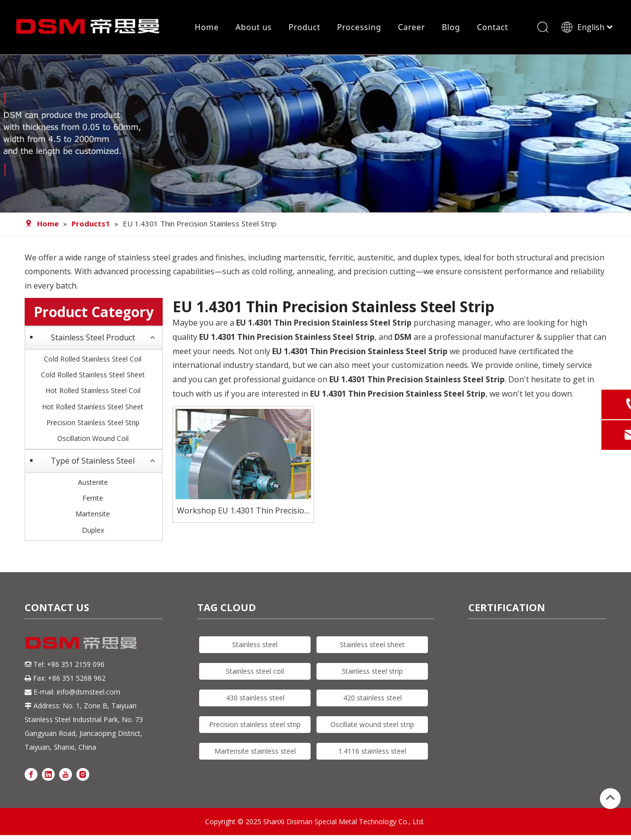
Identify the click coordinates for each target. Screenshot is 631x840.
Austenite (93, 482)
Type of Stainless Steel (93, 461)
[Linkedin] (48, 774)
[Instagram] (83, 774)
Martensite (93, 514)
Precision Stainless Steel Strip (93, 422)
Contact (492, 27)
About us (254, 27)
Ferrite (93, 498)
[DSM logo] (81, 642)
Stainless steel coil (255, 671)
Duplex (93, 530)
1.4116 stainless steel (372, 751)
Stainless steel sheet (372, 644)
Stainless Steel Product (93, 337)
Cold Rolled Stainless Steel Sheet (93, 375)
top (610, 798)
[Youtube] (66, 774)
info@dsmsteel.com (88, 692)
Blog (451, 27)
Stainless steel (255, 644)
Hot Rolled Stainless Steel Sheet (93, 407)
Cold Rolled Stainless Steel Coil (93, 359)
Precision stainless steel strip (255, 724)
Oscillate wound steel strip (372, 724)
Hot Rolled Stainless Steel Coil (93, 390)
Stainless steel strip (372, 671)
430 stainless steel (255, 698)
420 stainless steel (372, 698)
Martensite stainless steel (255, 751)
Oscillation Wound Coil (93, 438)
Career (411, 27)
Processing (359, 27)
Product (304, 27)
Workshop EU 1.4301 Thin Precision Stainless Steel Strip (243, 511)
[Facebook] (31, 774)
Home (207, 27)
